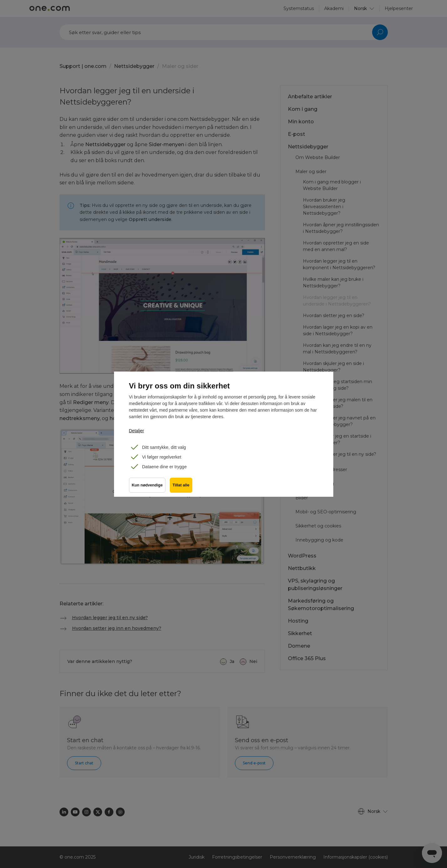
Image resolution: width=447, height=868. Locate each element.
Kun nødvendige (147, 486)
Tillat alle (182, 486)
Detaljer (137, 431)
